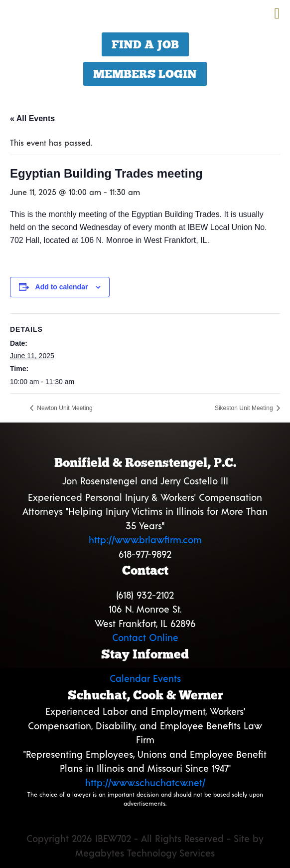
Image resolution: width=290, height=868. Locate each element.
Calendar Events (145, 678)
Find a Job (145, 44)
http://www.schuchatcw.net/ (145, 782)
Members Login (145, 74)
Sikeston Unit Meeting (245, 408)
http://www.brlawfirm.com (145, 540)
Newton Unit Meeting (64, 408)
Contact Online (145, 637)
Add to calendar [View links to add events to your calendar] (62, 287)
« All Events (32, 118)
